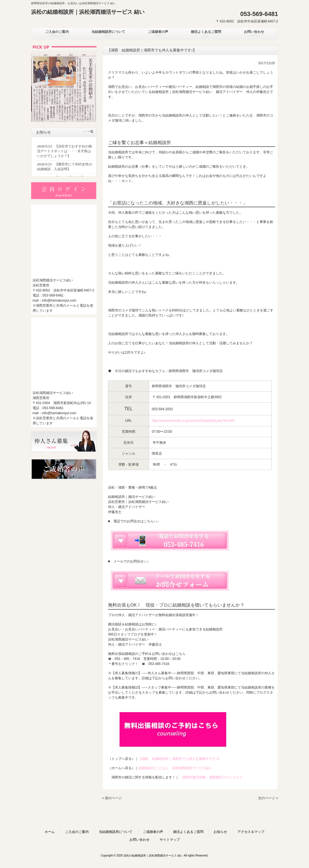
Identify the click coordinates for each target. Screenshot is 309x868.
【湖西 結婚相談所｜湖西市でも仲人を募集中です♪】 (180, 759)
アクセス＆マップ (251, 832)
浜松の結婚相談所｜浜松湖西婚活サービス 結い (88, 12)
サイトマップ (170, 840)
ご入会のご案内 (77, 832)
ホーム (50, 832)
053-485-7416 (159, 664)
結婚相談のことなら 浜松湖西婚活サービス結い (175, 768)
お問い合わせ (139, 840)
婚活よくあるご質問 (188, 832)
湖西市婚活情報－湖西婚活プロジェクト (212, 777)
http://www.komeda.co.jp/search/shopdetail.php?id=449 (193, 421)
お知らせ (220, 832)
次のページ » (268, 798)
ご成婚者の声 (153, 832)
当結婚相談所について (116, 832)
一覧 (90, 131)
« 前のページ (112, 798)
